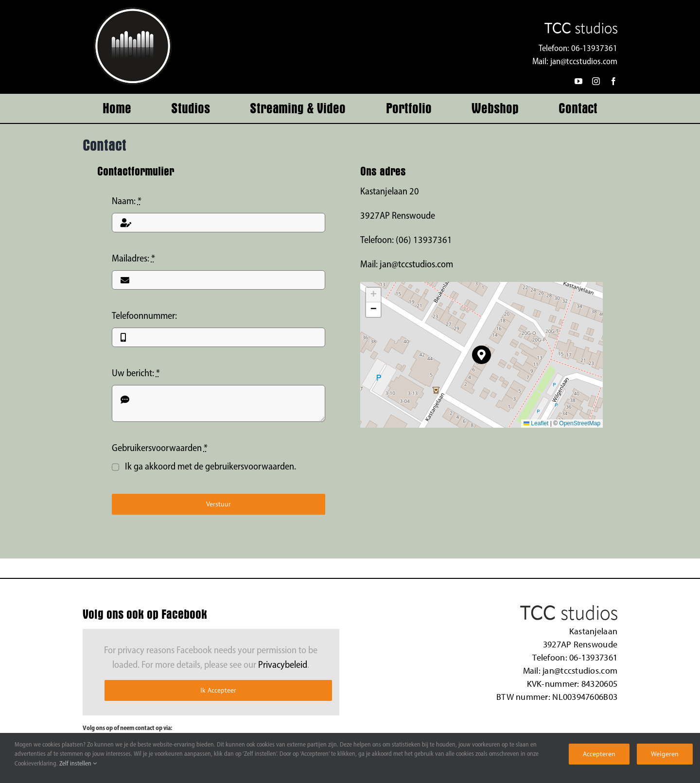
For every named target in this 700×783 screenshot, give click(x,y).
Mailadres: (133, 259)
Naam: (127, 202)
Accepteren (599, 754)
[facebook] (613, 81)
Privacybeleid (283, 665)
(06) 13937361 (424, 241)
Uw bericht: (136, 374)
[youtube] (578, 81)
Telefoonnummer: (144, 316)
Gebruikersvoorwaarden (160, 449)
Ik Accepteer (218, 690)
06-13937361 (594, 49)
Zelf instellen (78, 764)
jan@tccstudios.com (584, 62)
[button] (481, 355)
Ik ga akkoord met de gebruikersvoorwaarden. (210, 467)
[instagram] (596, 81)
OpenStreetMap (580, 423)
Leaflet (536, 423)
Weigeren (665, 754)
